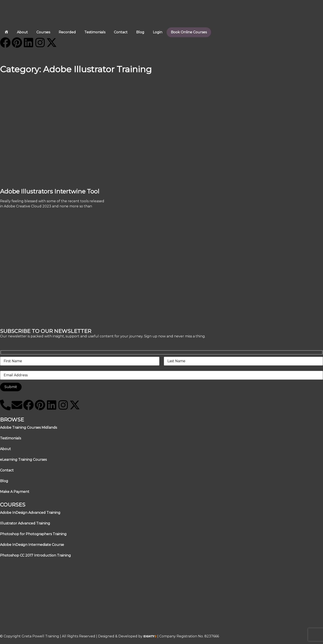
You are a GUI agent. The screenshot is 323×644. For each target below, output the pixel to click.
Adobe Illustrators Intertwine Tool (50, 191)
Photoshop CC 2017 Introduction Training (35, 555)
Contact (121, 32)
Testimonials (95, 32)
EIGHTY (150, 636)
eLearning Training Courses (23, 460)
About (22, 32)
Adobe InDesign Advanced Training (30, 513)
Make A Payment (15, 492)
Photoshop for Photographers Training (33, 534)
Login (158, 32)
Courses (43, 32)
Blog (140, 32)
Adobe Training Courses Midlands (28, 428)
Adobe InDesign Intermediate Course (32, 545)
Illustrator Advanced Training (25, 523)
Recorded (67, 32)
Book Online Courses (189, 32)
